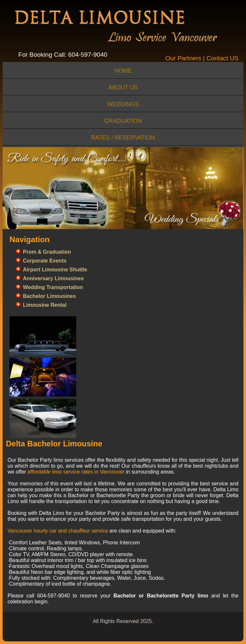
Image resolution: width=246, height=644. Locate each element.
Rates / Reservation (123, 138)
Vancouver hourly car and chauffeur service (58, 531)
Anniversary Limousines (53, 278)
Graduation (123, 121)
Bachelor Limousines (49, 296)
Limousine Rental (45, 305)
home (123, 71)
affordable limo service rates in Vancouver (76, 472)
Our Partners (183, 58)
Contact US (222, 58)
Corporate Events (45, 261)
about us (123, 88)
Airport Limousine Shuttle (55, 270)
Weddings (123, 104)
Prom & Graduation (47, 252)
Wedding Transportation (53, 287)
